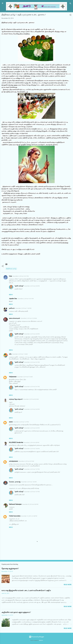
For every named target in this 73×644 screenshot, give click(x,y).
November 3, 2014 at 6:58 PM (32, 442)
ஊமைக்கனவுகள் (15, 318)
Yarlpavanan (13, 377)
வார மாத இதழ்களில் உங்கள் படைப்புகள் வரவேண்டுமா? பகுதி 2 (26, 590)
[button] (70, 15)
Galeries (41, 640)
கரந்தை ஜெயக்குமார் (16, 399)
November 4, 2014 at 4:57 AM (26, 461)
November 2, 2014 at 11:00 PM (23, 308)
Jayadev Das (13, 299)
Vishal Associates (15, 516)
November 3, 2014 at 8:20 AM (31, 399)
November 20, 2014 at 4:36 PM (30, 504)
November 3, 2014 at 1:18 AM (20, 354)
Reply (11, 295)
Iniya (10, 276)
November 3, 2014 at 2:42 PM (32, 409)
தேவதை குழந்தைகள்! (10, 569)
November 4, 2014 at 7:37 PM (32, 469)
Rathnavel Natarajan (15, 504)
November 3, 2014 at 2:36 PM (32, 286)
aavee (11, 422)
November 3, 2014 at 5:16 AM (25, 377)
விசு (10, 354)
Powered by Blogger (37, 637)
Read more (68, 585)
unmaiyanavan (13, 461)
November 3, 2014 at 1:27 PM (21, 422)
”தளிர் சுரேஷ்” (19, 286)
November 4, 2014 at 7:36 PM (32, 449)
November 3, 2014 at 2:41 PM (32, 362)
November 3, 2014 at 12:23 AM (29, 318)
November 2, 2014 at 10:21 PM (21, 276)
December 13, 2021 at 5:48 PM (29, 516)
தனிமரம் (12, 308)
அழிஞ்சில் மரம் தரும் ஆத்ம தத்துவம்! (16, 612)
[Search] (70, 4)
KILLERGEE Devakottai (16, 442)
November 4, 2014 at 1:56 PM (29, 482)
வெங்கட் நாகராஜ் (15, 482)
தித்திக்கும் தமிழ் (11, 269)
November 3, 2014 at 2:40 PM (32, 334)
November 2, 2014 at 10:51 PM (26, 299)
